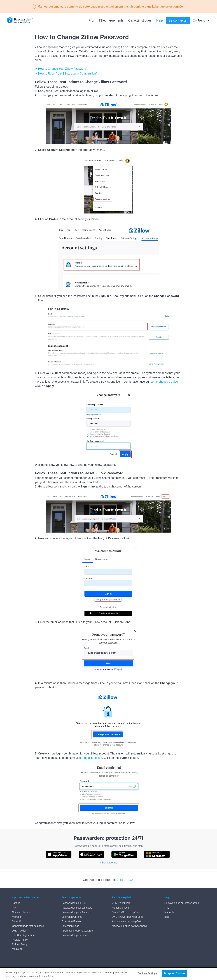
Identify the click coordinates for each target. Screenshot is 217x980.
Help (160, 20)
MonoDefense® (121, 908)
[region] (108, 974)
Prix (91, 20)
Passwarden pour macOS (76, 935)
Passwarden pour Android (76, 912)
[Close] (211, 973)
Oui (122, 880)
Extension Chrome (72, 917)
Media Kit (17, 949)
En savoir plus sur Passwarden (182, 903)
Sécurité (17, 921)
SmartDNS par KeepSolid (126, 912)
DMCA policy (19, 931)
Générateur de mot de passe (28, 926)
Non (131, 880)
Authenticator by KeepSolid (127, 921)
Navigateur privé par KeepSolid (129, 926)
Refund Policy (20, 944)
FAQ (167, 908)
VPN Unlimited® (121, 903)
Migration (17, 917)
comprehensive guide (164, 382)
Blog (167, 917)
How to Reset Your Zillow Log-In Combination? (68, 74)
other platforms (108, 863)
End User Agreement (24, 935)
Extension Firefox (71, 921)
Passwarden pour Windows (77, 908)
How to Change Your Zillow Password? (63, 69)
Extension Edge (70, 926)
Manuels (169, 912)
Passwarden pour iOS (74, 903)
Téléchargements (111, 20)
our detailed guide (91, 758)
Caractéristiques (140, 20)
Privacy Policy (20, 940)
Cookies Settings (147, 973)
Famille (16, 903)
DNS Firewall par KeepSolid (128, 917)
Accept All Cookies (174, 973)
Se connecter (178, 20)
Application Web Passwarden (78, 931)
